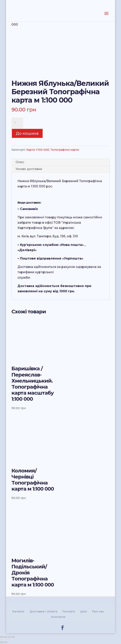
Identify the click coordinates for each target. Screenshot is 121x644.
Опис (20, 162)
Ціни (84, 611)
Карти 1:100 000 (38, 150)
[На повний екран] (9, 637)
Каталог (19, 611)
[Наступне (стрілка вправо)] (5, 642)
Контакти (58, 617)
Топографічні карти (65, 150)
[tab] (60, 162)
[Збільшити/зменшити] (13, 637)
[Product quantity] (17, 123)
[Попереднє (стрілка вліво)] (2, 642)
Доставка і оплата (44, 611)
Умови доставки (29, 169)
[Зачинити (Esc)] (2, 637)
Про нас (98, 611)
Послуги (69, 611)
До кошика (27, 133)
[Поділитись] (5, 637)
